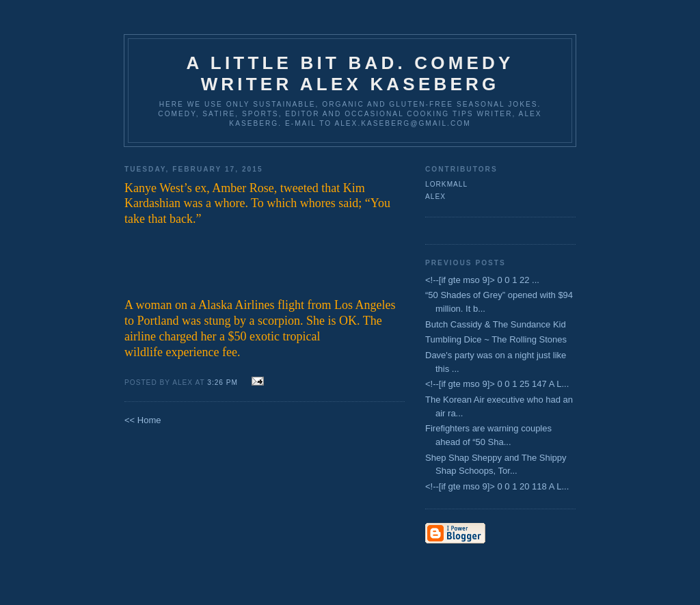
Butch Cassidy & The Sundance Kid (496, 324)
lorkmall (446, 184)
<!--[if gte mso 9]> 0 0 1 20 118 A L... (497, 486)
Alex (435, 197)
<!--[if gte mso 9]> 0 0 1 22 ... (482, 280)
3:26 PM (224, 382)
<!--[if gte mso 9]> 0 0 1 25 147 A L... (497, 384)
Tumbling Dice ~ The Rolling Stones (496, 339)
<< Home (143, 420)
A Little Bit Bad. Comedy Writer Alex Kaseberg (350, 73)
